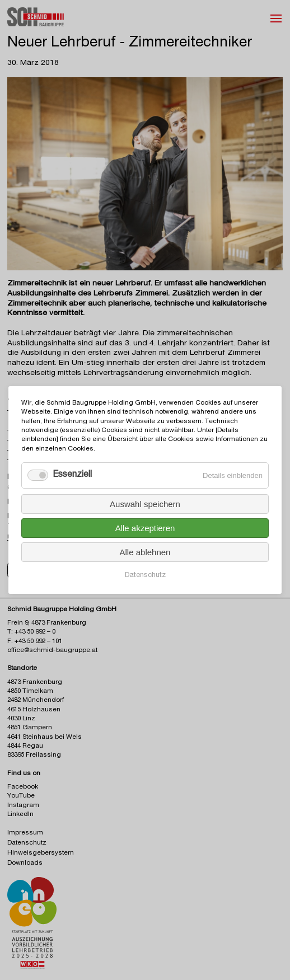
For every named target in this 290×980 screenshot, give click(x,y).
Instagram (23, 806)
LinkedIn (20, 815)
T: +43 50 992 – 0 (31, 632)
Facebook (23, 787)
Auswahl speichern (145, 504)
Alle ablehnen (145, 552)
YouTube (21, 796)
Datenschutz (145, 576)
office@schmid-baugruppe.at (52, 651)
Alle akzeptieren (145, 528)
